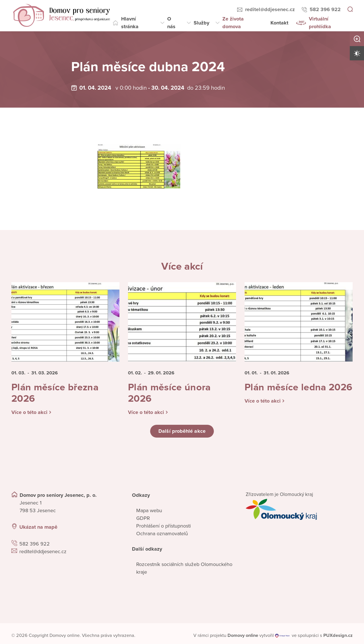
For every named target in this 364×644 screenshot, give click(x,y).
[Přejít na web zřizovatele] (299, 511)
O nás (171, 23)
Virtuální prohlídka (320, 23)
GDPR (143, 520)
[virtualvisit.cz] (283, 638)
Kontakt (279, 23)
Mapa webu (149, 512)
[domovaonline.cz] (243, 638)
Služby (201, 23)
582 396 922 (325, 9)
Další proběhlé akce (182, 433)
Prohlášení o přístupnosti (164, 528)
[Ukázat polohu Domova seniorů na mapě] (65, 575)
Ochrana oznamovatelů (162, 536)
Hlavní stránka (130, 23)
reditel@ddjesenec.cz (270, 9)
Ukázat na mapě (38, 529)
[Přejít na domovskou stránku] (62, 16)
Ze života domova (233, 23)
